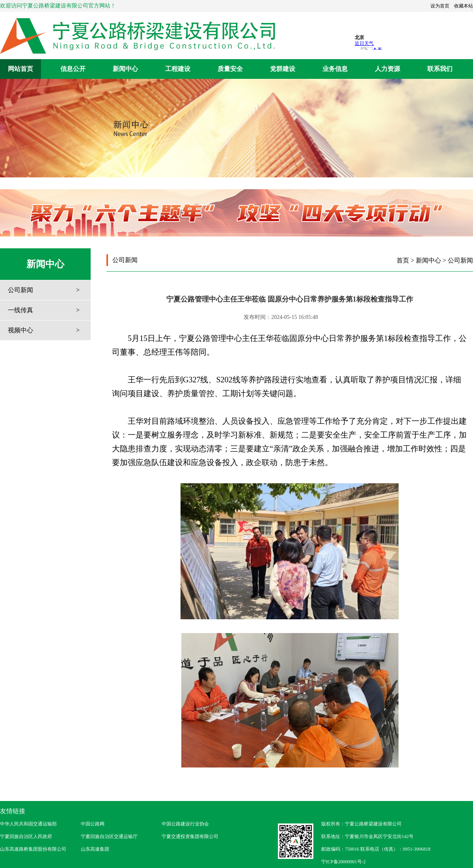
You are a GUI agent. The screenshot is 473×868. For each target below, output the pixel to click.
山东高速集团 (95, 849)
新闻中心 (125, 69)
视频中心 (20, 330)
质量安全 (230, 69)
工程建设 (178, 69)
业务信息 (335, 69)
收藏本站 (464, 6)
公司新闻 (20, 290)
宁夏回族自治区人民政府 (26, 836)
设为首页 (440, 6)
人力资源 (387, 69)
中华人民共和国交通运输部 (28, 824)
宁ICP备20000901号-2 (344, 862)
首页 (403, 260)
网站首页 (20, 69)
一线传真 (20, 310)
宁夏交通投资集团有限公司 (190, 836)
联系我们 (440, 69)
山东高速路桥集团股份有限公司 (33, 849)
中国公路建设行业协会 (185, 824)
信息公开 (73, 69)
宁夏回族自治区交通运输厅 (109, 836)
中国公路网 (93, 824)
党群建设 (283, 69)
